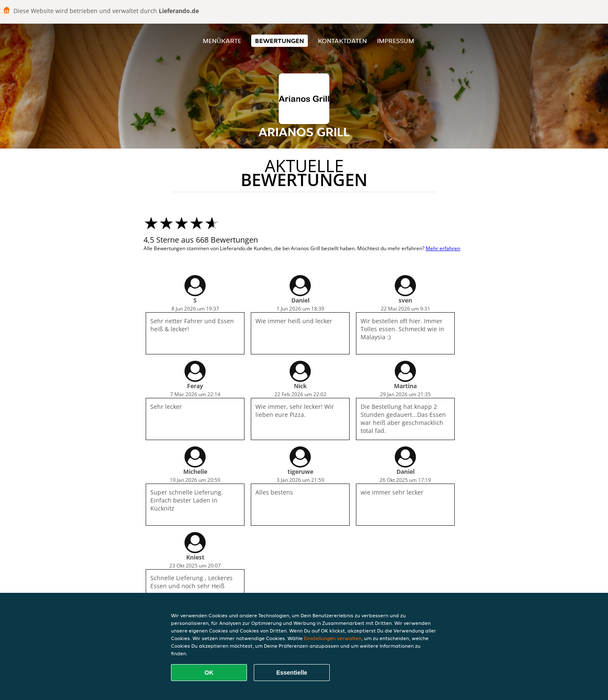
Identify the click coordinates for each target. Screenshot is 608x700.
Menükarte (222, 41)
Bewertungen (280, 41)
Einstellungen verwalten (333, 638)
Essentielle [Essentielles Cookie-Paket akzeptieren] (292, 673)
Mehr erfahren (443, 248)
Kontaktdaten (342, 41)
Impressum (396, 41)
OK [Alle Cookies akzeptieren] (209, 673)
